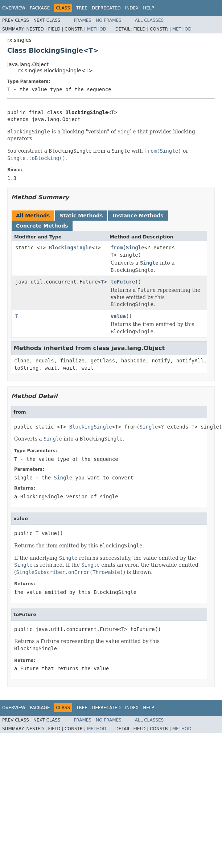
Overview (14, 8)
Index (132, 8)
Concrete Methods (42, 226)
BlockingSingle (70, 248)
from (117, 248)
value (118, 316)
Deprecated (106, 8)
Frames (83, 20)
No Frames (109, 20)
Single (135, 248)
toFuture (123, 282)
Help (149, 8)
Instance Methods (138, 216)
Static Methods (81, 216)
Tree (82, 8)
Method (97, 29)
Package (40, 8)
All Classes (149, 20)
